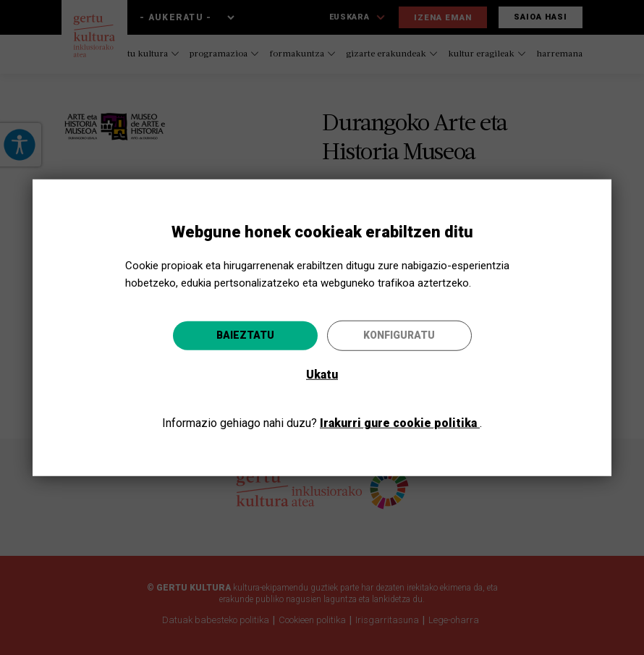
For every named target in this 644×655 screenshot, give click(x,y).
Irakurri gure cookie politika (400, 423)
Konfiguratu (399, 335)
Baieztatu (245, 335)
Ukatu (322, 375)
